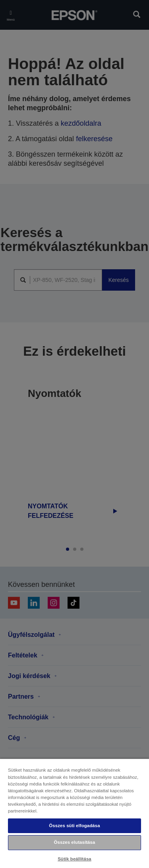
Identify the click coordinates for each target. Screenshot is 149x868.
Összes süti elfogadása (74, 826)
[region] (74, 813)
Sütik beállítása (74, 859)
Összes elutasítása (75, 842)
